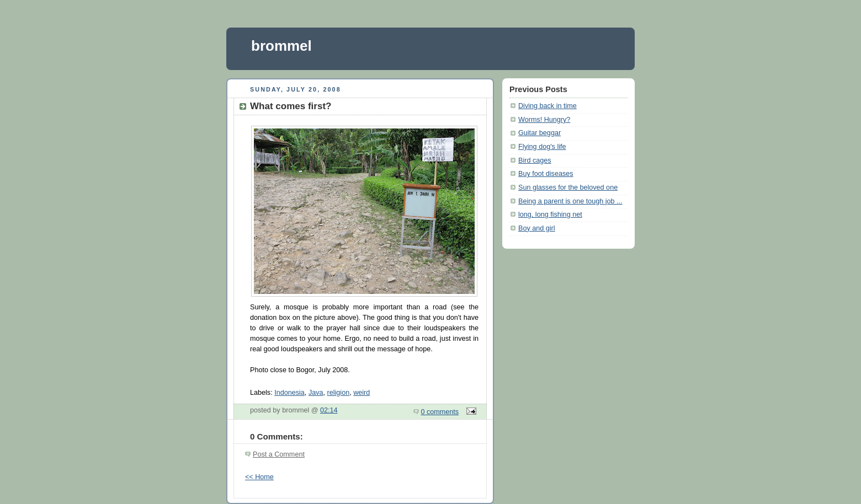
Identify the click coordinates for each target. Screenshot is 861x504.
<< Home (259, 477)
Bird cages (535, 160)
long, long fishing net (550, 215)
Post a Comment (279, 454)
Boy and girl (537, 228)
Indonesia (289, 393)
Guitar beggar (540, 133)
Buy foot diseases (546, 174)
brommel (281, 46)
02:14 (329, 410)
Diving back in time (548, 106)
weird (362, 393)
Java (316, 393)
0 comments (440, 412)
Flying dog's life (542, 147)
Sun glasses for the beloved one (568, 187)
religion (339, 393)
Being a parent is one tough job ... (570, 201)
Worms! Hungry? (544, 120)
